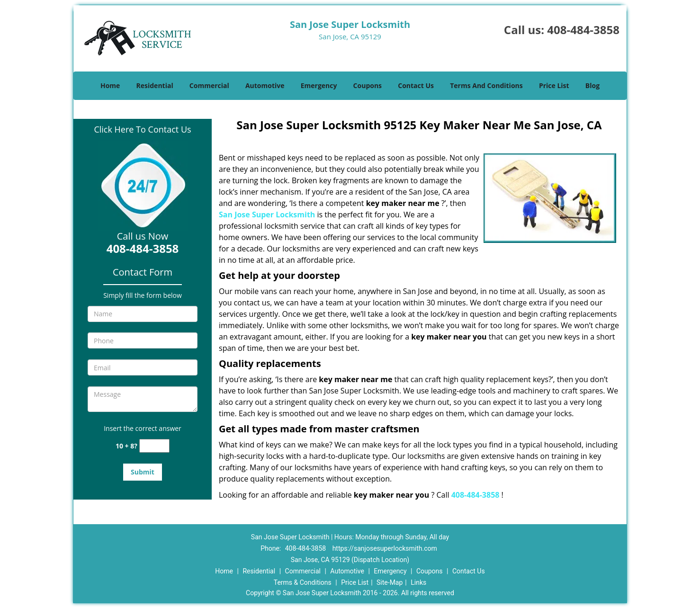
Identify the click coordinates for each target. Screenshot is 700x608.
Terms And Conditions (486, 85)
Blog (592, 85)
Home (110, 85)
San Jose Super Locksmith (267, 215)
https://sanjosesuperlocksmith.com (385, 548)
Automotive (265, 85)
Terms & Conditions (303, 582)
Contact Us (416, 85)
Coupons (368, 85)
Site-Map (390, 582)
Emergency (319, 85)
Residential (155, 85)
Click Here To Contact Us (142, 129)
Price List (554, 85)
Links (418, 582)
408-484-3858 (583, 30)
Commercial (209, 85)
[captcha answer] (154, 446)
